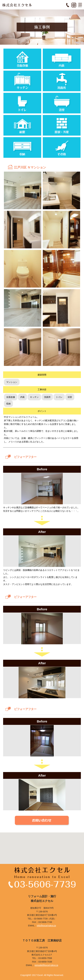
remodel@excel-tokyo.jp (46, 965)
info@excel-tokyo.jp (46, 926)
